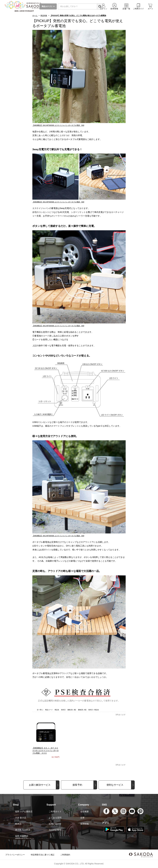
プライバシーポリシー (15, 855)
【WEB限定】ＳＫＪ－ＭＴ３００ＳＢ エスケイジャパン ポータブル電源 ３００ (46, 751)
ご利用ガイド (55, 812)
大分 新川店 (21, 818)
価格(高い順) (82, 710)
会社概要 (85, 812)
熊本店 (18, 824)
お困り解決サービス (40, 785)
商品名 (57, 710)
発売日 (64, 710)
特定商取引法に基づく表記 (43, 855)
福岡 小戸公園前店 (24, 812)
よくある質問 (55, 818)
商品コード (49, 710)
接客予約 (77, 785)
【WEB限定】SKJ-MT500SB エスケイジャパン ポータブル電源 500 (58, 125)
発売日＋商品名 (94, 710)
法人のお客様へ (56, 830)
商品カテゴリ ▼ (48, 6)
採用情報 (85, 824)
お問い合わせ (55, 824)
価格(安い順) (72, 710)
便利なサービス (115, 785)
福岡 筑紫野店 (22, 836)
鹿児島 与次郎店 (23, 830)
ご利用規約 (65, 855)
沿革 (82, 818)
